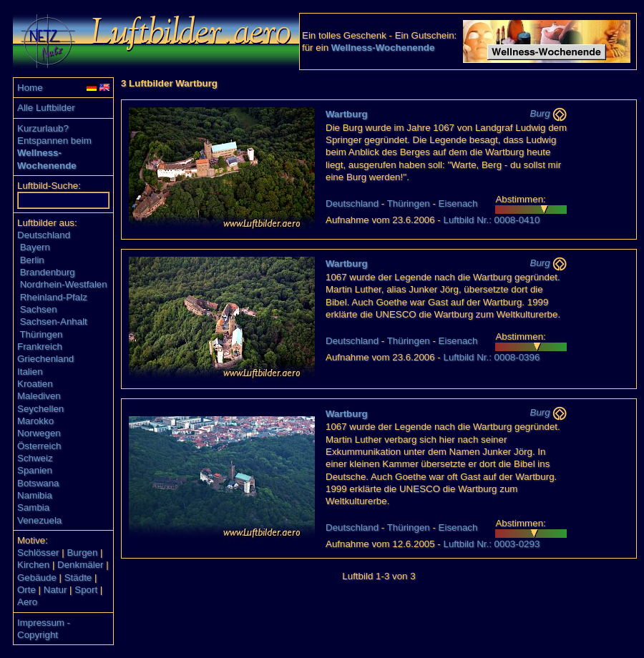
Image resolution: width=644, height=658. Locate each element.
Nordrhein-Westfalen (64, 284)
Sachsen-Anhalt (54, 321)
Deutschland (44, 235)
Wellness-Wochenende (383, 48)
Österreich (39, 446)
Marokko (35, 421)
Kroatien (35, 384)
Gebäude (37, 578)
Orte (26, 590)
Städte (78, 578)
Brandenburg (48, 272)
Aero (27, 602)
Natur (55, 590)
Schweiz (35, 458)
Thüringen (41, 334)
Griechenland (45, 359)
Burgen (82, 553)
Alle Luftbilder (46, 108)
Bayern (35, 247)
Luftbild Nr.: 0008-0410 (491, 220)
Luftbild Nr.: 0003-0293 (491, 544)
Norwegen (39, 433)
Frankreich (40, 347)
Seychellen (40, 409)
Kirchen (33, 565)
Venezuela (39, 520)
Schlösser (38, 553)
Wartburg (347, 114)
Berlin (32, 260)
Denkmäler (80, 565)
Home (30, 88)
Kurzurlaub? (43, 128)
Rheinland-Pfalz (54, 297)
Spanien (35, 470)
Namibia (35, 495)
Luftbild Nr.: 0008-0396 (491, 357)
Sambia (33, 507)
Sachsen (39, 309)
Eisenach (458, 203)
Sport (86, 590)
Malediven (39, 396)
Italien (30, 372)
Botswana (38, 483)
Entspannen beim (54, 141)
